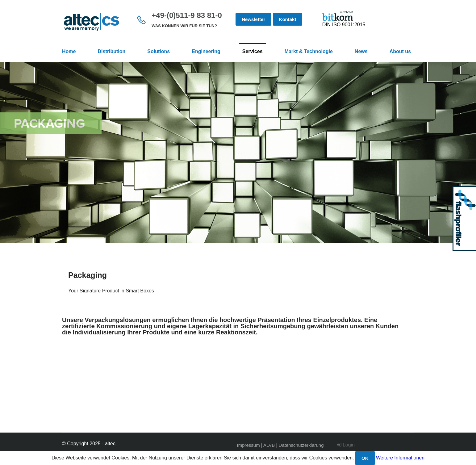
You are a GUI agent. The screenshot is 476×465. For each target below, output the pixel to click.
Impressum (248, 445)
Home (69, 51)
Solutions (159, 51)
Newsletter (253, 19)
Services (253, 51)
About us (400, 51)
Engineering (206, 51)
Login (346, 445)
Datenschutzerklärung (301, 445)
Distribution (112, 51)
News (361, 51)
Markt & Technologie (309, 51)
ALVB (269, 445)
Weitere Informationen (400, 458)
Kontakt (288, 19)
